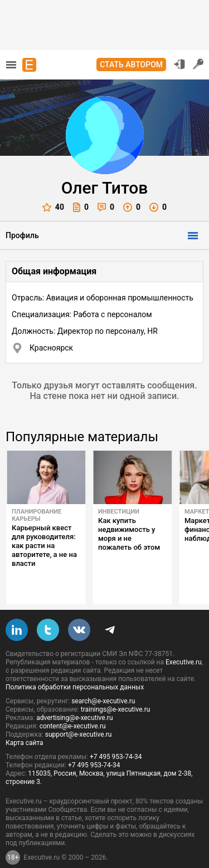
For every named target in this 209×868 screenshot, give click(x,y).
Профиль (22, 235)
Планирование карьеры (37, 515)
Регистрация (198, 64)
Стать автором (131, 65)
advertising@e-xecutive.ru (74, 699)
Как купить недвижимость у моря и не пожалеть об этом (129, 534)
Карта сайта (25, 724)
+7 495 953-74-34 (116, 738)
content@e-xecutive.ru (73, 707)
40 (53, 207)
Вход (179, 64)
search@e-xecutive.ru (103, 682)
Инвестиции (119, 512)
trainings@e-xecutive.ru (116, 691)
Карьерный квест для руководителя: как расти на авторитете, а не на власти (44, 546)
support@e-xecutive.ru (79, 716)
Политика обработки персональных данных (75, 668)
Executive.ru (184, 643)
